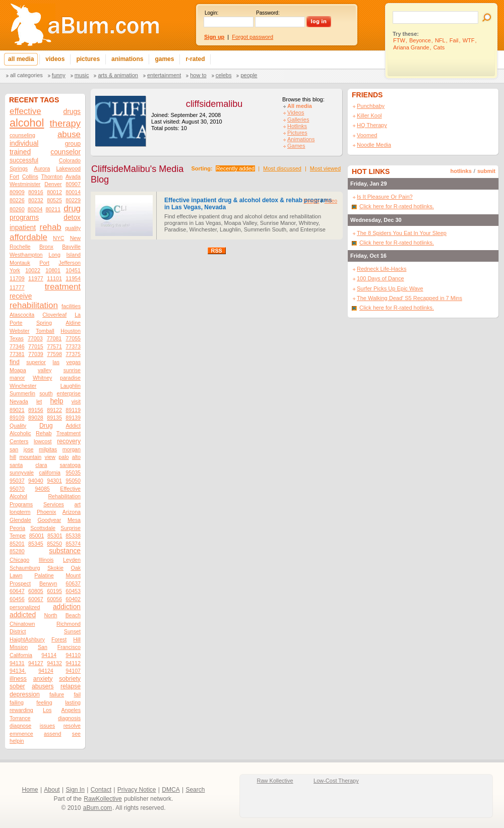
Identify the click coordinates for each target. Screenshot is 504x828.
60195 (54, 591)
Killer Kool (369, 115)
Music (82, 75)
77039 (36, 354)
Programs (21, 504)
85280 (17, 551)
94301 (54, 481)
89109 (17, 418)
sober (17, 686)
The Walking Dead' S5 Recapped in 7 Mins (409, 298)
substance (65, 551)
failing (17, 702)
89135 (54, 418)
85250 (54, 544)
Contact (101, 790)
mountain (30, 457)
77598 (54, 354)
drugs (72, 112)
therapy (66, 123)
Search (195, 790)
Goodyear (49, 520)
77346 (17, 346)
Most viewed (325, 168)
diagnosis (69, 718)
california (50, 472)
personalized (25, 607)
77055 (73, 338)
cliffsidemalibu (214, 104)
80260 (17, 209)
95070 (17, 489)
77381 (17, 354)
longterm (20, 512)
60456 (17, 599)
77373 (73, 346)
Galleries (298, 120)
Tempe (18, 536)
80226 (17, 200)
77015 (36, 346)
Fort (14, 176)
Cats (439, 47)
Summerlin (22, 393)
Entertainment (164, 75)
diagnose (20, 726)
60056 (54, 599)
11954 (73, 278)
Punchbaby (371, 106)
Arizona (72, 512)
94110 (73, 655)
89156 (36, 410)
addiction (67, 607)
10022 (33, 270)
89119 (73, 410)
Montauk (20, 263)
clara (41, 465)
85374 (73, 544)
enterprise (69, 393)
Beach (73, 615)
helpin (17, 741)
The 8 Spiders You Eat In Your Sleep (402, 233)
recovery (69, 441)
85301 (55, 536)
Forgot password (253, 37)
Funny (59, 75)
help (56, 401)
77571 (54, 346)
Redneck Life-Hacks (382, 269)
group (73, 144)
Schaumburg (25, 568)
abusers (43, 686)
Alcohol (18, 496)
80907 (73, 184)
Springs (19, 168)
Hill (77, 639)
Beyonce (420, 40)
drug (72, 209)
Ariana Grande (411, 47)
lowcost (43, 441)
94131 (17, 663)
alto (76, 457)
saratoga (70, 465)
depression (25, 694)
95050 (73, 481)
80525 (54, 200)
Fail (454, 40)
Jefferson (70, 263)
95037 (17, 481)
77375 (73, 354)
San (43, 647)
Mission (19, 647)
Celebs (224, 75)
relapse (71, 686)
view (50, 457)
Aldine (73, 323)
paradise (70, 378)
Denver (53, 184)
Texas (17, 338)
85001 (37, 536)
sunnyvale (22, 472)
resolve (72, 726)
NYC (59, 238)
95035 (73, 472)
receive (21, 296)
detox (72, 218)
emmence (21, 734)
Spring (44, 323)
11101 (54, 278)
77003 (35, 338)
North (50, 615)
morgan (72, 449)
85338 (73, 536)
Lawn (16, 575)
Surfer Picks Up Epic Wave (390, 288)
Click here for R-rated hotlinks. (397, 206)
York (15, 270)
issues (47, 726)
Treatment (69, 433)
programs (24, 218)
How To (198, 75)
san (14, 449)
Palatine (44, 575)
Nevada (19, 401)
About (52, 790)
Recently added (235, 168)
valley (45, 370)
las (56, 362)
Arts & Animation (118, 75)
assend (52, 734)
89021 (17, 410)
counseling (22, 135)
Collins (30, 176)
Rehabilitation (64, 496)
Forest (59, 639)
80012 (54, 192)
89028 (36, 418)
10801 (53, 270)
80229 (73, 200)
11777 (17, 287)
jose (29, 449)
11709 (17, 278)
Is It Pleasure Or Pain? (385, 197)
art (78, 504)
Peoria (17, 528)
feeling (44, 702)
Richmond (69, 624)
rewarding (21, 710)
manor (17, 378)
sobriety (70, 679)
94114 (49, 655)
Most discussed (282, 168)
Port (44, 263)
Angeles (71, 710)
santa (16, 465)
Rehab (44, 433)
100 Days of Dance (381, 278)
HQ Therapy (372, 125)
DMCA (171, 790)
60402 (73, 599)
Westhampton (26, 255)
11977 (36, 278)
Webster (19, 331)
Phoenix (47, 512)
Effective (70, 489)
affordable (28, 237)
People (249, 75)
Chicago (19, 560)
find (15, 362)
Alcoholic (20, 433)
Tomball (45, 331)
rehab (51, 227)
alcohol (27, 123)
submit (486, 171)
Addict (73, 426)
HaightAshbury (27, 639)
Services (54, 504)
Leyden (72, 560)
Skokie (55, 568)
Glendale (20, 520)
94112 (73, 663)
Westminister (25, 184)
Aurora (42, 168)
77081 (54, 338)
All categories (26, 75)
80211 (53, 209)
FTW (399, 40)
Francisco (69, 647)
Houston (71, 331)
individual (24, 143)
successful (24, 160)
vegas (74, 362)
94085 (42, 489)
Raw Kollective (275, 781)
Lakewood (68, 168)
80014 (73, 192)
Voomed (367, 135)
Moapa (18, 370)
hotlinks (461, 171)
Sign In (75, 790)
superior (36, 362)
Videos (296, 112)
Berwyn (48, 583)
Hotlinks (297, 126)
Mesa (74, 520)
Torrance (20, 718)
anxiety (43, 679)
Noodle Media (374, 145)
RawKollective (103, 799)
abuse (69, 134)
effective (25, 111)
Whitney (43, 378)
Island (74, 255)
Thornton (52, 176)
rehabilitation (34, 305)
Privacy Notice (137, 790)
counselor (66, 152)
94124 (46, 671)
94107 (73, 671)
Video (331, 201)
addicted (23, 615)
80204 (35, 209)
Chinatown (22, 624)
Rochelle (20, 247)
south (46, 393)
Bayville (71, 247)
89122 (54, 410)
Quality (18, 426)
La (78, 315)
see (76, 734)
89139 (73, 418)
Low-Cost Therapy (336, 781)
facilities (71, 306)
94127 (36, 663)
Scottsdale (43, 528)
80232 (36, 200)
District (18, 631)
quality (73, 228)
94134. (18, 671)
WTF (469, 40)
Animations (301, 139)
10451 (73, 270)
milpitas (48, 449)
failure (57, 694)
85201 (17, 544)
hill (13, 457)
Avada (73, 176)
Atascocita (22, 315)
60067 (36, 599)
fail (77, 694)
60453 (73, 591)
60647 (17, 591)
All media (300, 106)
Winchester (23, 386)
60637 (73, 583)
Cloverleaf (54, 315)
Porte (16, 323)
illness (18, 679)
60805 (36, 591)
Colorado (70, 160)
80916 (36, 192)
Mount (73, 575)
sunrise (72, 370)
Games (296, 146)
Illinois (46, 560)
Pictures (297, 133)
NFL (440, 40)
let (39, 401)
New (75, 238)
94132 (54, 663)
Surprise (71, 528)
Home (30, 790)
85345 (36, 544)
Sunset (72, 631)
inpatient (23, 228)
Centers (19, 441)
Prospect (20, 583)
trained (20, 152)
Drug (46, 426)
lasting (73, 702)
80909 (17, 192)
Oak (76, 568)
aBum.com (98, 808)
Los (47, 710)
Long (54, 255)
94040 (36, 481)
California (21, 655)
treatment (63, 287)
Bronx (46, 247)
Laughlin (71, 386)
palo (64, 457)
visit (76, 401)
